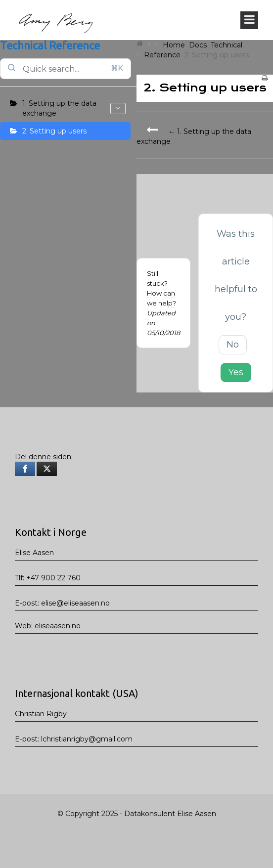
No (233, 345)
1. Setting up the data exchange (74, 108)
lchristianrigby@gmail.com (87, 739)
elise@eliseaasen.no (75, 603)
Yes (236, 372)
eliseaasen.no (58, 626)
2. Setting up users (54, 131)
